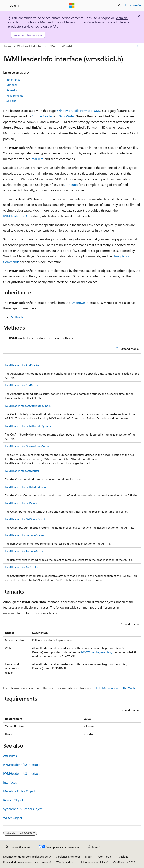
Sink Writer (67, 116)
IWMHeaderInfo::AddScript (22, 385)
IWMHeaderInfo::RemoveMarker (25, 535)
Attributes (71, 184)
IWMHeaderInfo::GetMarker (22, 471)
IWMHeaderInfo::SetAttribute (23, 567)
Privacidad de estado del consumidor (26, 862)
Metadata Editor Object (19, 791)
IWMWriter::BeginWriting (97, 652)
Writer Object (13, 818)
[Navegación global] (4, 5)
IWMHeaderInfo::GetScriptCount (25, 519)
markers (37, 159)
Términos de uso (66, 862)
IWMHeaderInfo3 (15, 216)
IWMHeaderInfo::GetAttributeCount (27, 446)
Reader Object (13, 800)
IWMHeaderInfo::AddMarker (22, 365)
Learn (7, 46)
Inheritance (13, 80)
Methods (12, 85)
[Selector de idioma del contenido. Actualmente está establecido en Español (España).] (18, 847)
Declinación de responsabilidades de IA (27, 856)
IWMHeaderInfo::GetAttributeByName (28, 426)
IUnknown (78, 303)
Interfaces (10, 782)
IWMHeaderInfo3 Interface (22, 773)
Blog (88, 856)
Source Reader (42, 116)
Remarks (12, 90)
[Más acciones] (137, 47)
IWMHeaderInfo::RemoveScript (24, 551)
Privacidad (122, 856)
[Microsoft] (72, 5)
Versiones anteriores (68, 856)
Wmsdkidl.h (69, 46)
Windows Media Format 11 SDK (36, 46)
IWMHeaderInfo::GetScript (21, 503)
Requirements (15, 95)
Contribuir (105, 856)
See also (11, 101)
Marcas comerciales (93, 862)
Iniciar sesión (133, 5)
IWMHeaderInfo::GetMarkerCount (26, 487)
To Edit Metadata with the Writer (115, 688)
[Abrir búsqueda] (119, 5)
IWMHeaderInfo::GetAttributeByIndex (28, 406)
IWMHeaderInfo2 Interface (22, 765)
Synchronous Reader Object (23, 809)
